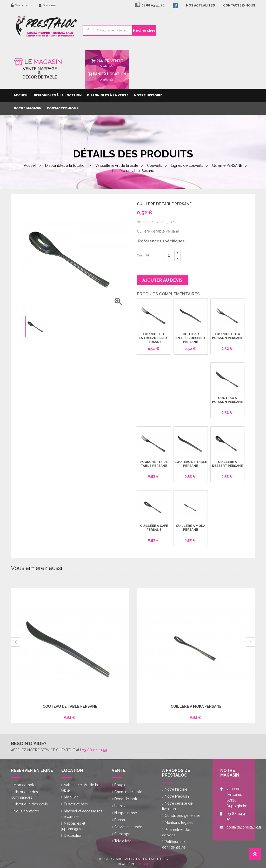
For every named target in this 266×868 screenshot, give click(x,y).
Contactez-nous (63, 108)
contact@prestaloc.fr (237, 827)
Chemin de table (128, 792)
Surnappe (122, 834)
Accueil (21, 95)
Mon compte (24, 785)
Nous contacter (26, 811)
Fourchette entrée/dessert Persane (154, 338)
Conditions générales (183, 816)
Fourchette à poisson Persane (227, 336)
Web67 (143, 864)
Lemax (120, 806)
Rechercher (144, 30)
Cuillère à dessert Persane (227, 464)
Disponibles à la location (58, 95)
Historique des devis (31, 804)
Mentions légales (179, 823)
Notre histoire (148, 95)
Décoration (73, 836)
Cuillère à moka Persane (191, 528)
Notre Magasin (28, 108)
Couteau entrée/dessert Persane (191, 338)
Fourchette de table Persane (154, 464)
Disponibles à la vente (108, 95)
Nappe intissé (126, 813)
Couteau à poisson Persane (227, 400)
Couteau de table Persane (191, 464)
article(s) (107, 76)
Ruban (120, 820)
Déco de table (126, 799)
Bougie (120, 785)
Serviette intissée (128, 827)
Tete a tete (123, 841)
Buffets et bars (76, 804)
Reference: (146, 222)
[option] (36, 326)
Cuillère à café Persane (154, 528)
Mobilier (71, 797)
